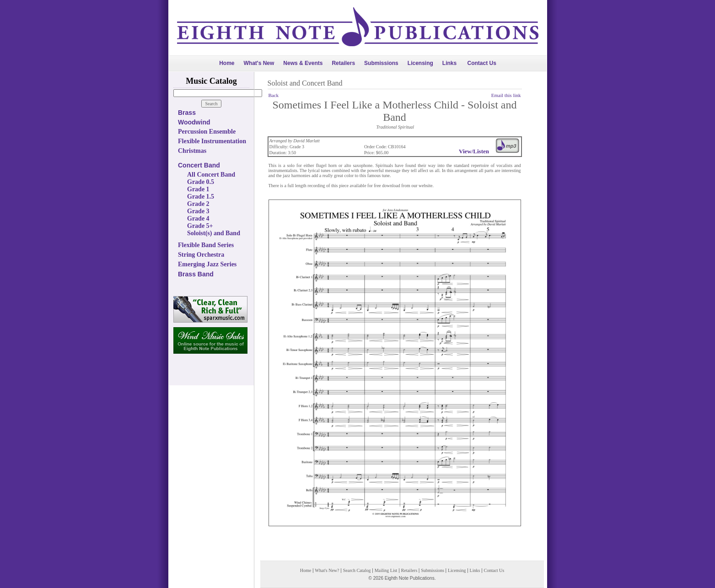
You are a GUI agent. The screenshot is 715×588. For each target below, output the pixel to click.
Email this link (506, 95)
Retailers (343, 63)
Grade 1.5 (201, 197)
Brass (187, 113)
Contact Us (482, 63)
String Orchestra (201, 255)
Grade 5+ (200, 226)
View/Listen (474, 151)
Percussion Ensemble (207, 132)
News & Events (303, 63)
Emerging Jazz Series (207, 264)
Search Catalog (357, 570)
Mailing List (386, 570)
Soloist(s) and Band (214, 233)
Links (449, 63)
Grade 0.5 (201, 182)
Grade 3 (198, 211)
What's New (259, 63)
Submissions (381, 63)
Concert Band (199, 165)
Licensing (420, 63)
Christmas (192, 151)
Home (227, 63)
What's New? (327, 570)
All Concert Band (211, 175)
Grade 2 (198, 204)
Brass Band (196, 274)
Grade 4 (198, 218)
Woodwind (194, 122)
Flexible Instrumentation (212, 141)
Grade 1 (198, 189)
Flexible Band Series (206, 245)
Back (274, 95)
